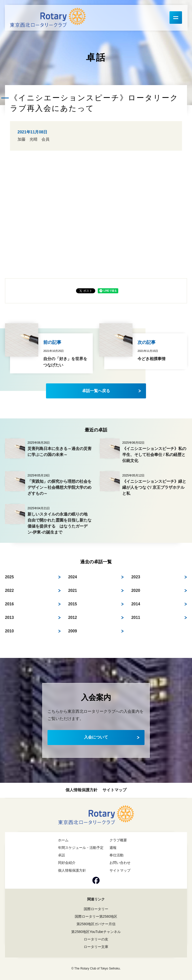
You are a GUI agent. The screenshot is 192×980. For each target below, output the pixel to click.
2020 (136, 590)
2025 (9, 577)
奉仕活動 (116, 855)
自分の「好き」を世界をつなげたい (65, 362)
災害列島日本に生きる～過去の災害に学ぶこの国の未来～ (59, 452)
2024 (73, 577)
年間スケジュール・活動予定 (81, 848)
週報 (113, 848)
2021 (73, 590)
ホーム (63, 840)
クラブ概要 (118, 840)
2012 (73, 618)
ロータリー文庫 (96, 947)
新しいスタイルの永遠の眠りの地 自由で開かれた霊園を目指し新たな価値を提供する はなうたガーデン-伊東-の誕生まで (59, 523)
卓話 (61, 855)
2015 (73, 604)
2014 (136, 604)
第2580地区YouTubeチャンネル (96, 932)
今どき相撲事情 (151, 359)
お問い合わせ (120, 863)
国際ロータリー (96, 909)
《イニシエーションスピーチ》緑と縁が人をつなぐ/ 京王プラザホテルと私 (154, 487)
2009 (73, 631)
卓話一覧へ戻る (96, 391)
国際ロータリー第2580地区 (96, 916)
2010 (9, 631)
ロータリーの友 (96, 939)
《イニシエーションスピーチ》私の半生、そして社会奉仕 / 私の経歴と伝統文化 (154, 455)
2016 (9, 604)
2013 (9, 618)
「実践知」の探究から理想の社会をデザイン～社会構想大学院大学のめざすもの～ (59, 487)
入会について (96, 737)
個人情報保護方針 (81, 790)
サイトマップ (114, 790)
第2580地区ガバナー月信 (96, 924)
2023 (136, 577)
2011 (136, 618)
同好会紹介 (67, 863)
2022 (9, 590)
